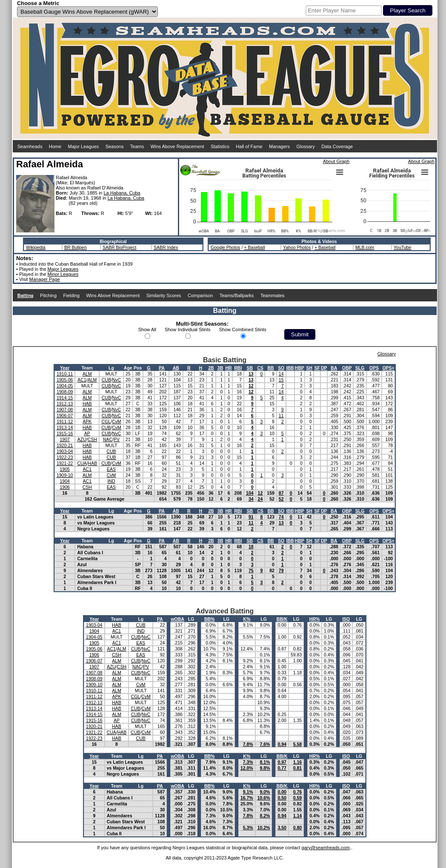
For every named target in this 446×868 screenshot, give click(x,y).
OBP (347, 368)
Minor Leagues (63, 274)
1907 (65, 439)
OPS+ (388, 368)
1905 (65, 469)
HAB (87, 404)
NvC (117, 380)
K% (247, 619)
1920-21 (65, 445)
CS (260, 368)
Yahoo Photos (297, 247)
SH (309, 368)
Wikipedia (36, 247)
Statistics (220, 146)
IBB (290, 368)
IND (111, 481)
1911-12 (65, 421)
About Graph (336, 161)
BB (270, 368)
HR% (315, 619)
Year (65, 368)
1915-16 (65, 433)
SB (250, 368)
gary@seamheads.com (326, 848)
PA (162, 368)
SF (317, 368)
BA (334, 368)
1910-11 (65, 374)
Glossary (305, 146)
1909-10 (65, 475)
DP (324, 368)
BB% (210, 619)
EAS (111, 469)
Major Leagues (84, 146)
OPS (374, 368)
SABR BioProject (119, 247)
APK (87, 421)
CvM (117, 421)
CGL (106, 421)
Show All (147, 329)
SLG (360, 368)
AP (87, 433)
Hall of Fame (249, 146)
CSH (92, 439)
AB (176, 368)
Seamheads (30, 146)
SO (281, 368)
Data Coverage (337, 146)
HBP (300, 368)
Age (128, 368)
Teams (137, 146)
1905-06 (65, 380)
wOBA (177, 619)
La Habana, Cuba (122, 193)
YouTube (402, 247)
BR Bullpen (76, 247)
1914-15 (65, 398)
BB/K (282, 619)
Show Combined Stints (243, 329)
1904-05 (65, 386)
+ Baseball (254, 247)
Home (55, 146)
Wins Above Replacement (177, 146)
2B (211, 368)
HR (228, 368)
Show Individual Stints (188, 329)
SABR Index (166, 247)
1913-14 (65, 427)
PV (117, 439)
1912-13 (65, 404)
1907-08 (65, 410)
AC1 (82, 380)
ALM (87, 374)
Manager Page (45, 279)
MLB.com (365, 247)
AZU (82, 439)
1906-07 (65, 415)
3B (220, 368)
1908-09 (65, 392)
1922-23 (65, 457)
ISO (346, 619)
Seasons (115, 146)
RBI (238, 368)
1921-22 (65, 463)
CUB (106, 380)
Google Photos (225, 247)
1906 (65, 487)
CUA (82, 463)
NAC (108, 439)
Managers (279, 146)
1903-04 (65, 451)
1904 (65, 481)
